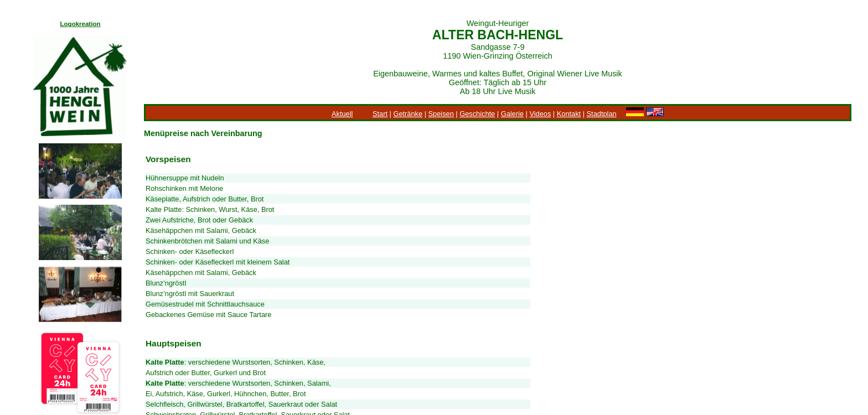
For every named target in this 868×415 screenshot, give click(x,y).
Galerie (512, 114)
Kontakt (569, 114)
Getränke (408, 114)
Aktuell (342, 114)
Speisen (441, 114)
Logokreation (81, 24)
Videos (540, 114)
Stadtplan (602, 114)
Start (380, 114)
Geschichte (477, 114)
